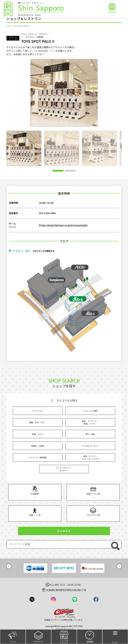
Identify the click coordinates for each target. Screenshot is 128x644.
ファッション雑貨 (90, 411)
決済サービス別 (93, 491)
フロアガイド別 (93, 512)
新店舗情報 (64, 531)
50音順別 (35, 491)
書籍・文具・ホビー (38, 422)
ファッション (38, 411)
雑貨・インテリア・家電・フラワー (90, 422)
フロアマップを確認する (43, 251)
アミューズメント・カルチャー (64, 469)
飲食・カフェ (38, 434)
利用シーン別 (35, 512)
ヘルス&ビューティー (90, 446)
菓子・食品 (90, 434)
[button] (58, 171)
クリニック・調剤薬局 (38, 457)
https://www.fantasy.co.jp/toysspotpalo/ (63, 225)
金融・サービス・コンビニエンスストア (90, 457)
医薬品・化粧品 (38, 446)
